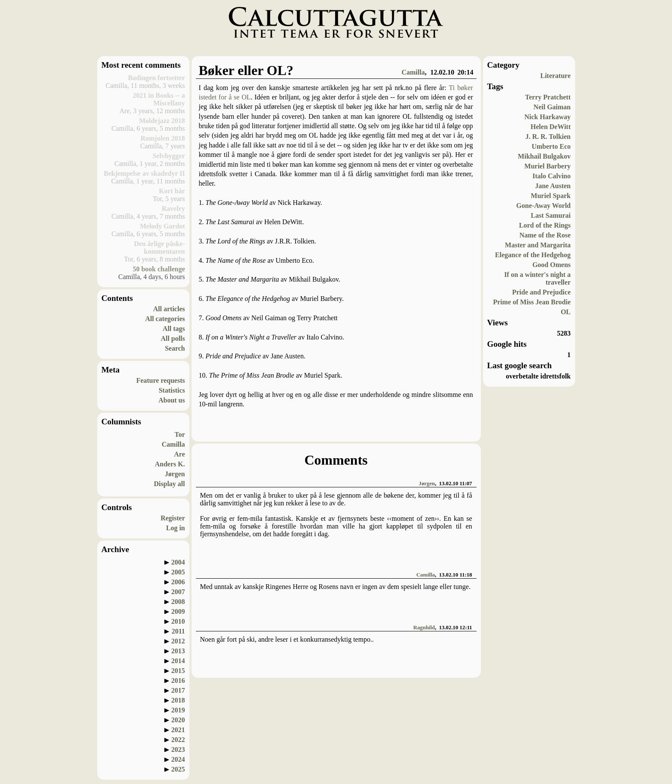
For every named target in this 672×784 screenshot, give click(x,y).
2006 (178, 582)
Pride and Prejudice (541, 292)
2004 (178, 562)
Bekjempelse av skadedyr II (144, 173)
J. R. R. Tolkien (548, 137)
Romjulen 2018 (163, 138)
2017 (178, 690)
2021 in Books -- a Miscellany (159, 99)
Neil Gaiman (552, 107)
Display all (169, 484)
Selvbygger (169, 156)
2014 (178, 661)
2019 (178, 710)
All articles (169, 309)
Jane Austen (553, 186)
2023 (178, 749)
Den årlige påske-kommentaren (159, 248)
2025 (178, 769)
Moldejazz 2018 (162, 121)
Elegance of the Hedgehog (533, 255)
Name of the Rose (545, 235)
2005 (178, 572)
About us (172, 400)
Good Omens (551, 265)
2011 (178, 631)
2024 (178, 759)
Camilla (173, 444)
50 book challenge (159, 269)
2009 (178, 611)
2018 (178, 700)
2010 (178, 621)
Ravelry (173, 209)
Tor (180, 434)
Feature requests (161, 380)
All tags (174, 329)
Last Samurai (551, 215)
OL (565, 312)
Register (173, 518)
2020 (178, 720)
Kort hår (172, 191)
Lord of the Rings (545, 225)
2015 (178, 671)
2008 (178, 602)
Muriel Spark (551, 196)
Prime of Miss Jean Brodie (532, 302)
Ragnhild (424, 628)
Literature (556, 76)
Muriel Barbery (548, 166)
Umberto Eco (551, 146)
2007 (178, 592)
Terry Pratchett (548, 97)
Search (175, 348)
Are (179, 454)
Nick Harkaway (548, 117)
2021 (178, 730)
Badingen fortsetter (157, 78)
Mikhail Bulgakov (544, 156)
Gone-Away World (544, 206)
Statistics (172, 390)
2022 (178, 740)
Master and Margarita (538, 245)
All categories (165, 319)
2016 (178, 680)
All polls (173, 338)
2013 (178, 651)
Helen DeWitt (550, 127)
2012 (178, 641)
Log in (175, 528)
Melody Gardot (162, 226)
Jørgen (175, 474)
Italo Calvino (551, 176)
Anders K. (170, 464)
